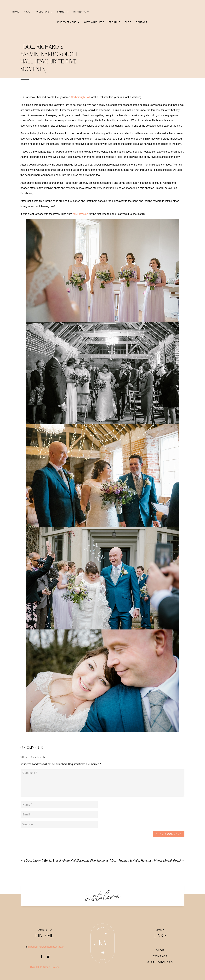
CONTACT (142, 22)
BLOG (128, 22)
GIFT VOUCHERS (94, 22)
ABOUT (26, 12)
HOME (14, 12)
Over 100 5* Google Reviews (45, 967)
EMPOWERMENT (67, 22)
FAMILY (60, 12)
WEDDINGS (41, 12)
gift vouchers (160, 962)
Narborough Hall (81, 97)
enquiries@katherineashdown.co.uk (46, 947)
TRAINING (115, 22)
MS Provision (80, 214)
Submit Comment (169, 834)
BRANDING (78, 12)
